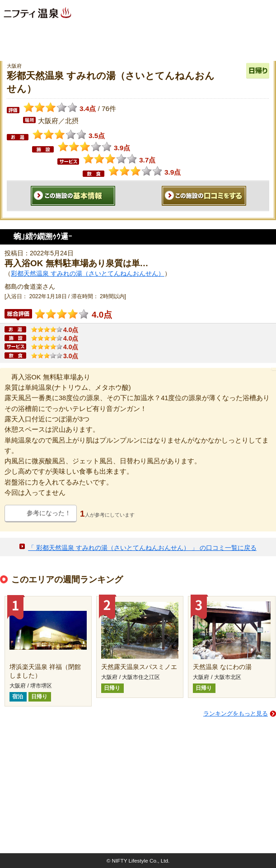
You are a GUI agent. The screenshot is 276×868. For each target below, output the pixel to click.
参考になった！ (49, 513)
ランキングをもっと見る (236, 713)
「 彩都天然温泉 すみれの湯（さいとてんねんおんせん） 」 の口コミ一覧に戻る (142, 548)
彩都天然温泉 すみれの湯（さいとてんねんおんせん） (88, 273)
